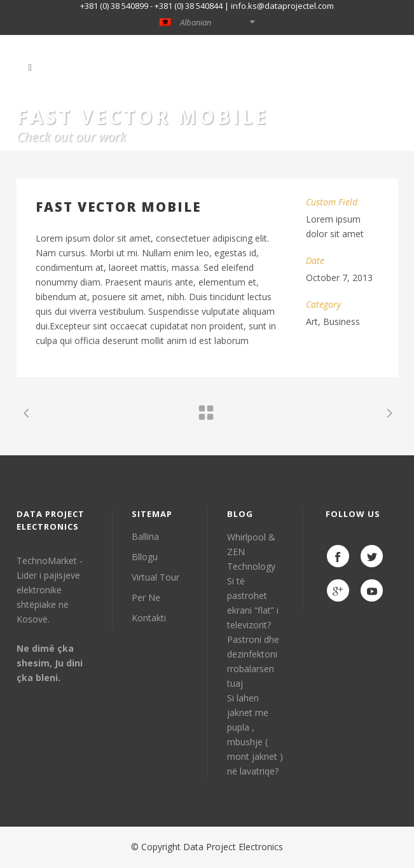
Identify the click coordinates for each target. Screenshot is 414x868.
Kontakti (149, 618)
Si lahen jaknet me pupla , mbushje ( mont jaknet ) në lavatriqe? (255, 734)
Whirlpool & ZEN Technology (251, 552)
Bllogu (145, 557)
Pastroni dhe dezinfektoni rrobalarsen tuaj (253, 661)
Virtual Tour (155, 577)
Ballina (145, 536)
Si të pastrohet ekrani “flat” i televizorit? (253, 603)
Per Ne (146, 597)
